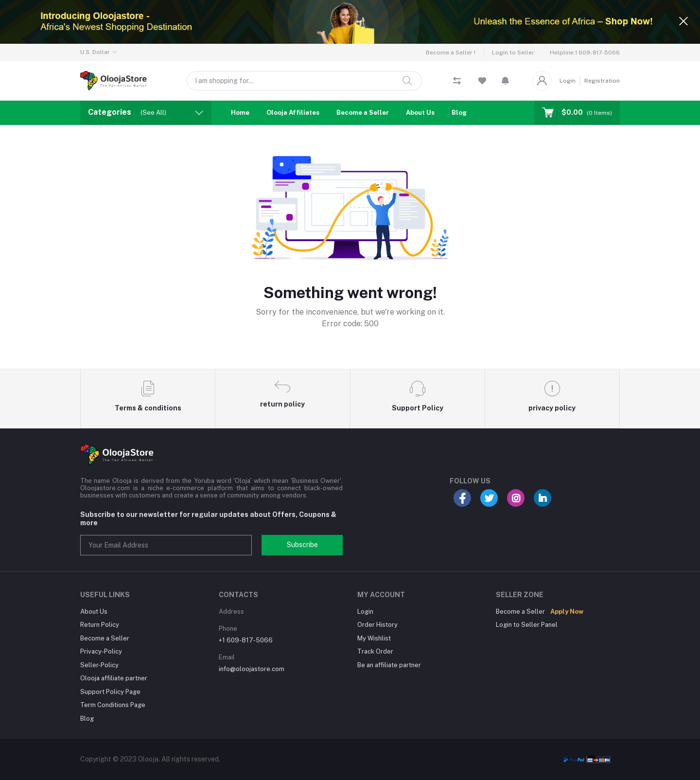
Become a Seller (363, 113)
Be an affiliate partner (389, 665)
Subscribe (302, 545)
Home (240, 113)
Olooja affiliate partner (114, 678)
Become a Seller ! (451, 53)
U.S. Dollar (95, 52)
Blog (459, 113)
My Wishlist (374, 638)
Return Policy (100, 625)
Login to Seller (513, 53)
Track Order (375, 651)
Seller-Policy (99, 665)
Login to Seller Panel (527, 625)
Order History (377, 625)
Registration (602, 81)
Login (568, 81)
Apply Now (567, 612)
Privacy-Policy (101, 651)
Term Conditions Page (113, 705)
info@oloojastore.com (252, 669)
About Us (420, 113)
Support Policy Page (110, 692)
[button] (505, 81)
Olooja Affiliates (293, 113)
